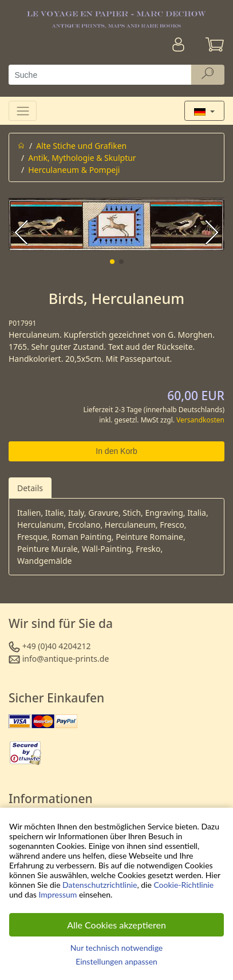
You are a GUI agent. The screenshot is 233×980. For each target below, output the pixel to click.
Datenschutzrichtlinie (100, 885)
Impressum (58, 894)
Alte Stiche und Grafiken (81, 146)
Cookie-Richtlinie (183, 885)
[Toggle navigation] (23, 111)
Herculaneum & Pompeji (74, 170)
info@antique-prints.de (66, 659)
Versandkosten (200, 420)
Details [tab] (30, 488)
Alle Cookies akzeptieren (116, 925)
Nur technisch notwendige (116, 948)
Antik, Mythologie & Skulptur (82, 158)
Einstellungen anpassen (116, 961)
